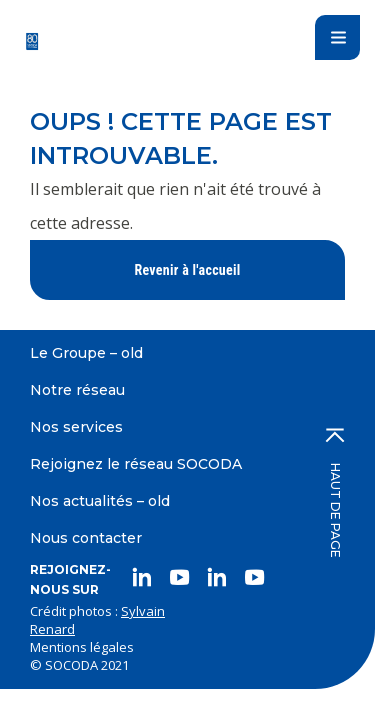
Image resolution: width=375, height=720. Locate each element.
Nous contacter (86, 538)
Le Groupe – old (86, 353)
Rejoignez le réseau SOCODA (136, 464)
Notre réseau (77, 390)
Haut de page (335, 493)
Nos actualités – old (100, 501)
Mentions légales (82, 647)
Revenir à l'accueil (187, 270)
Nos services (76, 427)
